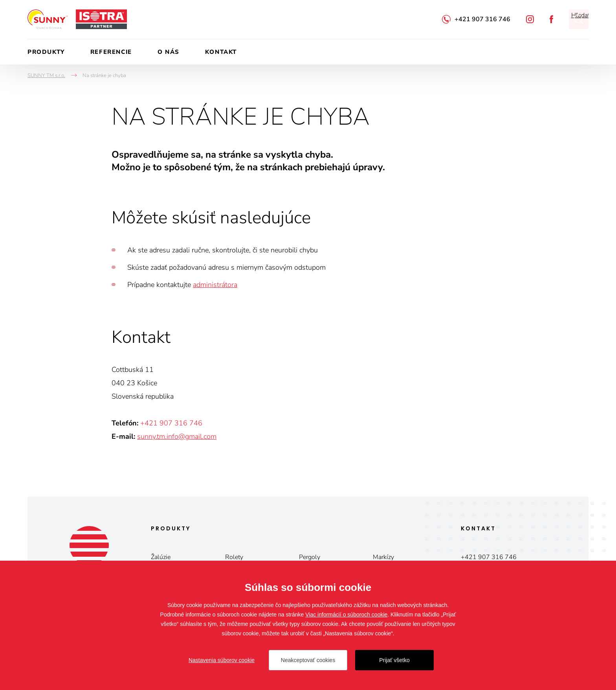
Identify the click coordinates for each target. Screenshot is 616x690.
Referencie (111, 52)
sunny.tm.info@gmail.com (177, 436)
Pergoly (310, 557)
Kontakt (221, 52)
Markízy (383, 557)
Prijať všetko (394, 660)
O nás (169, 52)
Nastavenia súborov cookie (222, 660)
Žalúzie (161, 557)
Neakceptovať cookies (308, 660)
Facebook (551, 19)
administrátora (215, 285)
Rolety (234, 557)
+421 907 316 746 (482, 19)
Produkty (46, 52)
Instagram (530, 19)
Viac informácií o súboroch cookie (346, 615)
